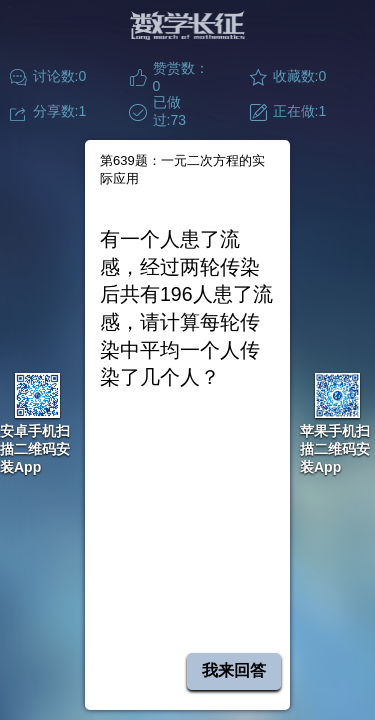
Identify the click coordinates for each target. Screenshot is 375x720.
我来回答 (234, 670)
